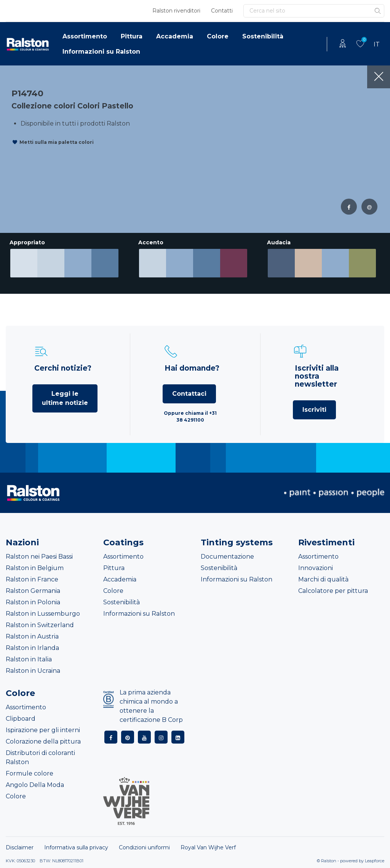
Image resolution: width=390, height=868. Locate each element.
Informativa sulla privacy (76, 847)
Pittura (132, 36)
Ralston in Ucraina (33, 671)
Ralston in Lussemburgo (43, 614)
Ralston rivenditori (176, 11)
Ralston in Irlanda (32, 648)
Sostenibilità (263, 36)
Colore (218, 36)
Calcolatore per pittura (333, 591)
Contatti (222, 11)
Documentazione (227, 557)
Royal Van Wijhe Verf (208, 847)
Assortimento (85, 36)
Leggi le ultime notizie (65, 398)
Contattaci (189, 394)
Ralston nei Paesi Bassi (39, 557)
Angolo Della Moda (35, 785)
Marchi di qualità (323, 579)
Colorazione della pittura (43, 741)
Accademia (175, 36)
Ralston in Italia (29, 659)
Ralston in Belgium (35, 568)
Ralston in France (32, 579)
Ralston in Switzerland (40, 625)
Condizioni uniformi (144, 847)
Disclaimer (20, 847)
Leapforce (375, 861)
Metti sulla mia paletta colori (57, 142)
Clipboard (21, 719)
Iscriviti (314, 410)
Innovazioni (316, 568)
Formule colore (30, 773)
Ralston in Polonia (33, 602)
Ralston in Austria (32, 636)
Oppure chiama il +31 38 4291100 (190, 416)
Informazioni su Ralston (101, 52)
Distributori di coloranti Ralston (40, 757)
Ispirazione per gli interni (43, 730)
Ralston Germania (33, 591)
